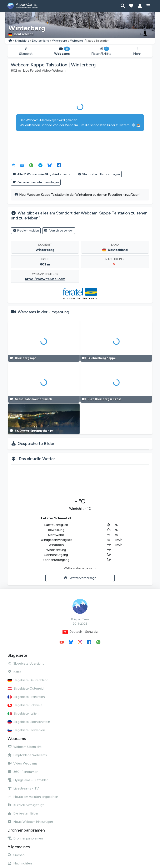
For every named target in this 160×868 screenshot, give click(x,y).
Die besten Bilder (23, 813)
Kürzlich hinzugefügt (26, 805)
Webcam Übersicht (24, 747)
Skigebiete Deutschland (28, 680)
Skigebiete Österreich (26, 688)
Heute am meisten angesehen (33, 797)
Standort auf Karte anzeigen (99, 174)
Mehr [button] (137, 51)
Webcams (77, 41)
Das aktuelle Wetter (37, 459)
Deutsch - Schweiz (80, 632)
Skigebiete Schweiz (25, 705)
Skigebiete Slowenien (26, 730)
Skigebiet (26, 51)
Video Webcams (22, 763)
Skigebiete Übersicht (26, 663)
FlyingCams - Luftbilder (28, 780)
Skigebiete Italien (23, 713)
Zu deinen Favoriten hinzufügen (36, 182)
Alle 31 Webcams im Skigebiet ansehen (42, 174)
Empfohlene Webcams (27, 755)
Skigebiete (22, 41)
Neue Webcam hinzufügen (30, 822)
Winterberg (60, 41)
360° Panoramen (23, 772)
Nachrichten (20, 863)
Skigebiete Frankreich (26, 697)
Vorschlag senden (59, 231)
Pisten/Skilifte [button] (102, 51)
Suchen (16, 855)
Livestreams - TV (23, 788)
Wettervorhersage (80, 578)
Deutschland (41, 41)
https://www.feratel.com (45, 279)
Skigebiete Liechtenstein (29, 722)
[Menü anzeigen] (148, 6)
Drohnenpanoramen (25, 838)
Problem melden (26, 231)
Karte (14, 672)
